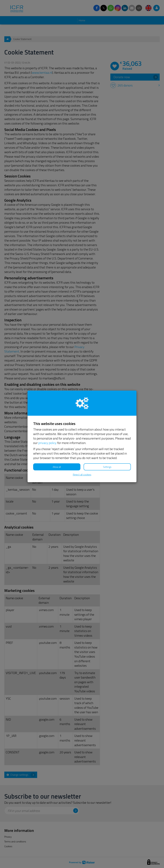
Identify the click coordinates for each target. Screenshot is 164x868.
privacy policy (47, 443)
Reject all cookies (82, 475)
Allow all (57, 467)
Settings (107, 467)
